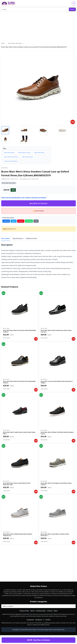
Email (36, 221)
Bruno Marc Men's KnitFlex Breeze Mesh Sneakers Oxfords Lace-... (18, 535)
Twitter (14, 221)
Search (72, 9)
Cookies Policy (41, 610)
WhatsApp (29, 221)
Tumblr (48, 619)
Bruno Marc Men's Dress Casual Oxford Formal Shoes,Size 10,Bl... (17, 484)
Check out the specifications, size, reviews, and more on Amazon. (24, 197)
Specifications (18, 238)
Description (6, 238)
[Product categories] (38, 606)
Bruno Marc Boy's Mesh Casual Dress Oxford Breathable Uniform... (19, 331)
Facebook (6, 221)
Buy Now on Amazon (38, 203)
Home (3, 43)
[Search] (35, 9)
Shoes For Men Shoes (11, 161)
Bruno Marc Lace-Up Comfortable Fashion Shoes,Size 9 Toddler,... (57, 382)
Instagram (30, 619)
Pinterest (21, 221)
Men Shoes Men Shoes (11, 157)
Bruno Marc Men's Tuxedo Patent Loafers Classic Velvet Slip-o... (19, 433)
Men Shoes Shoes (27, 157)
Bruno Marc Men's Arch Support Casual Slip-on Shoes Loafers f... (56, 484)
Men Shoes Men (39, 153)
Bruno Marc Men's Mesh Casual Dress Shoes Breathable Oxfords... (19, 382)
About (32, 610)
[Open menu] (74, 3)
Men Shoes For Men (25, 153)
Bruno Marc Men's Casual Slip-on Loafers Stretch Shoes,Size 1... (55, 535)
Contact (50, 610)
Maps (55, 610)
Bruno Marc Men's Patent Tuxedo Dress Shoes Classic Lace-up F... (56, 331)
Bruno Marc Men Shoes (15, 43)
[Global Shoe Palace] (8, 3)
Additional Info (31, 238)
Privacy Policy (24, 610)
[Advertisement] (38, 27)
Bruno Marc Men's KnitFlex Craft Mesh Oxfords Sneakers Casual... (57, 433)
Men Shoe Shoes (9, 153)
